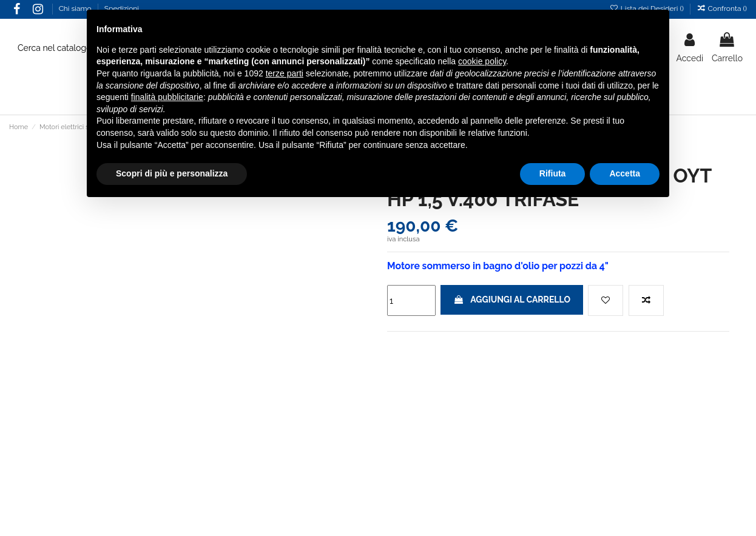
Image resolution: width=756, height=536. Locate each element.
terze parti (285, 73)
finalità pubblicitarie (167, 97)
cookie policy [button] (482, 61)
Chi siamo (76, 8)
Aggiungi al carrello (512, 300)
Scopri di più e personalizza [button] (172, 173)
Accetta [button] (625, 173)
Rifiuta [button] (553, 173)
